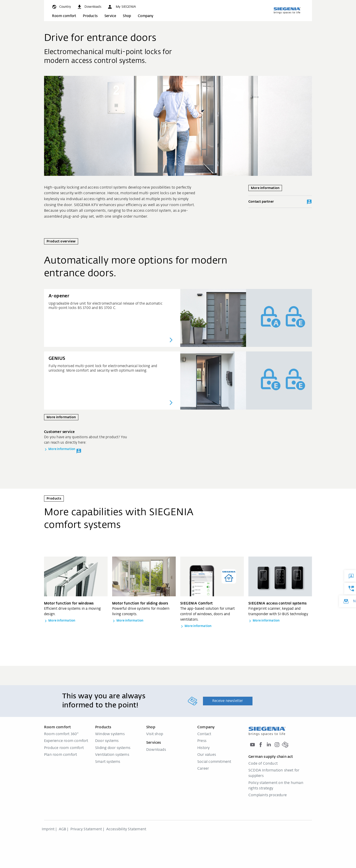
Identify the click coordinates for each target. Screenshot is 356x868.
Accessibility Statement (126, 829)
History (203, 748)
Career (203, 769)
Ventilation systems (112, 755)
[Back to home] (287, 10)
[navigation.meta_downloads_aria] (89, 7)
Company (146, 16)
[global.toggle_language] (61, 7)
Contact (204, 734)
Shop (127, 16)
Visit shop (155, 734)
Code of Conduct (263, 764)
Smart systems (108, 762)
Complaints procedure (268, 795)
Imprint (48, 829)
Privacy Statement (86, 829)
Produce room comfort (64, 748)
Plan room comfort (61, 755)
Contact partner (280, 202)
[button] (121, 7)
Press (202, 741)
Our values (207, 755)
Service (110, 16)
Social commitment (214, 762)
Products (90, 16)
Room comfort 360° (61, 734)
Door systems (107, 741)
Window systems (110, 734)
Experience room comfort (66, 741)
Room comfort (64, 16)
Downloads (156, 750)
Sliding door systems (113, 748)
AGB (63, 829)
